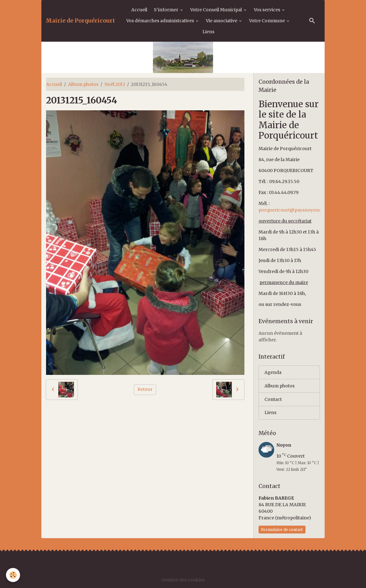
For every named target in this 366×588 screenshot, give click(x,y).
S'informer (167, 10)
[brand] (80, 21)
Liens (208, 32)
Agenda (273, 372)
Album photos (83, 84)
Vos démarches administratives (161, 21)
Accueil (139, 10)
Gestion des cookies (183, 580)
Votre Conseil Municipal (217, 10)
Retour (145, 389)
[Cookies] (13, 575)
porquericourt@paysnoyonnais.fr (296, 210)
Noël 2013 (115, 84)
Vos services (267, 10)
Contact (273, 399)
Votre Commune (267, 21)
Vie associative (222, 21)
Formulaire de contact (282, 530)
